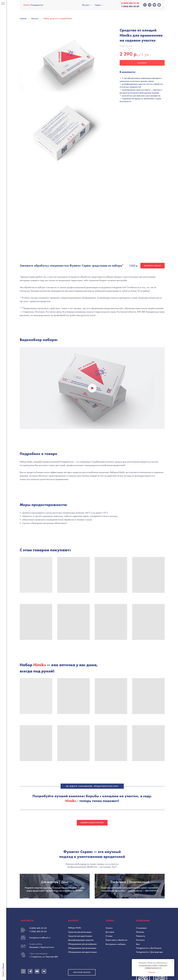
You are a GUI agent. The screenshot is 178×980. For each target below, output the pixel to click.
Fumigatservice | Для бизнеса (149, 892)
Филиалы (140, 876)
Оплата (109, 872)
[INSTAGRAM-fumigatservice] (159, 5)
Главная (23, 18)
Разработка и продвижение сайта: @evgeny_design (89, 950)
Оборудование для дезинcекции (82, 892)
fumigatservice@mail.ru (40, 881)
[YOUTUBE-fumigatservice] (154, 5)
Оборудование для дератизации (82, 896)
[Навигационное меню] (3, 4)
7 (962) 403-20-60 (38, 875)
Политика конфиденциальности (32, 964)
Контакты (140, 884)
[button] (82, 916)
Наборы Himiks (75, 872)
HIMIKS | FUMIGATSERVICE (36, 929)
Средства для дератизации (80, 880)
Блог (138, 888)
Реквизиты (141, 880)
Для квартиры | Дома (55, 819)
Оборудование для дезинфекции (82, 888)
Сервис (98, 5)
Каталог (86, 5)
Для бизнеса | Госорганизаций (130, 819)
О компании (141, 872)
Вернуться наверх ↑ (145, 950)
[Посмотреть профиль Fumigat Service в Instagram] (23, 915)
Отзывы (109, 880)
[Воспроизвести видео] (92, 319)
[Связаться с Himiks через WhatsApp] (160, 922)
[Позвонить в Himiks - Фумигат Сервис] (143, 922)
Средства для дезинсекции (80, 876)
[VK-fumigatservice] (145, 5)
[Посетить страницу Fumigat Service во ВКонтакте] (44, 915)
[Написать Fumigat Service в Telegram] (30, 915)
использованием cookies (148, 965)
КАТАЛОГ (74, 864)
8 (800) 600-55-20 (38, 872)
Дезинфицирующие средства (81, 884)
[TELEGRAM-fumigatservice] (150, 5)
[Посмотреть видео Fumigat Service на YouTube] (37, 915)
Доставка (110, 876)
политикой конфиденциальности (156, 967)
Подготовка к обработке (116, 884)
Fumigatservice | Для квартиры (149, 896)
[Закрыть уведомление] (172, 961)
